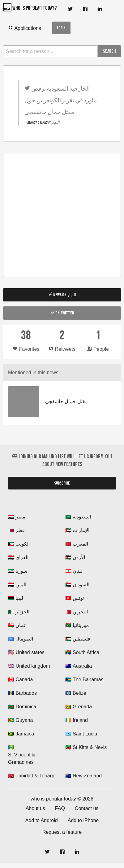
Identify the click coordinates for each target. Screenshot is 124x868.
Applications (25, 28)
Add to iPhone (83, 820)
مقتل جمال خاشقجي (66, 401)
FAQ (60, 808)
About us (35, 808)
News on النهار (62, 295)
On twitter (62, 313)
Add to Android (42, 820)
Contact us (87, 808)
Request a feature (62, 832)
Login (61, 28)
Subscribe (62, 483)
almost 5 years (38, 122)
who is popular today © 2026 (62, 799)
